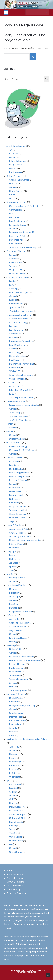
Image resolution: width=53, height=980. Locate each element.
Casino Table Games (19, 180)
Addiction (14, 461)
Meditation (15, 488)
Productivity (15, 724)
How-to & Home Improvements (25, 540)
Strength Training (18, 514)
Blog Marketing (17, 330)
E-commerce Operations (21, 341)
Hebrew (13, 559)
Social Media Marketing (21, 375)
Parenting (14, 608)
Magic (12, 758)
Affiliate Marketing (19, 318)
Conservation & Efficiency (22, 450)
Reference (11, 615)
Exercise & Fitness (18, 480)
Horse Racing (16, 191)
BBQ (12, 285)
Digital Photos (16, 698)
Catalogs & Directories (20, 623)
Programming (16, 262)
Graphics (14, 258)
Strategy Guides (17, 439)
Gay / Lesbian (16, 630)
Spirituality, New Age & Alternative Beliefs (27, 739)
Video (12, 735)
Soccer (13, 198)
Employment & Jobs (16, 401)
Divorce (13, 589)
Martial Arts (15, 810)
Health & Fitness (14, 457)
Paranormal (15, 765)
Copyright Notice (15, 878)
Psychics (13, 769)
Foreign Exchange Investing (22, 705)
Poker (12, 195)
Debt (12, 213)
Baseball (13, 788)
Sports (10, 780)
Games (10, 431)
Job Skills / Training (19, 420)
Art (11, 150)
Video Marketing (18, 379)
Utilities (13, 732)
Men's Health (16, 491)
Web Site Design (17, 274)
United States (16, 852)
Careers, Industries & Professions (25, 206)
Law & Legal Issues (18, 638)
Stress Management (19, 679)
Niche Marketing (18, 356)
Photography (16, 172)
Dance (12, 157)
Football (13, 183)
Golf (11, 799)
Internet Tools (16, 717)
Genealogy (14, 596)
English (13, 555)
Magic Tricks (16, 165)
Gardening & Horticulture (22, 536)
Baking (13, 281)
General (13, 187)
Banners (13, 326)
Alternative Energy (18, 446)
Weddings (14, 548)
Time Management (18, 690)
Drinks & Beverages (19, 292)
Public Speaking (17, 668)
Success (13, 683)
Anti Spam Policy (15, 874)
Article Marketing (18, 322)
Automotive (15, 619)
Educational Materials (20, 390)
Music (12, 168)
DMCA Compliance (16, 882)
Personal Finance (17, 240)
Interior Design (16, 544)
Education (11, 382)
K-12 (12, 394)
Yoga (12, 521)
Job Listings (15, 412)
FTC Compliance (14, 885)
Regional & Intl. (16, 304)
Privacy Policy (13, 889)
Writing (13, 641)
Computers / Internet (17, 251)
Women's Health (17, 518)
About (9, 870)
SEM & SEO (15, 371)
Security (13, 728)
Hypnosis (14, 754)
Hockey (13, 803)
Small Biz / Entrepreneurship (23, 247)
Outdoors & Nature (19, 818)
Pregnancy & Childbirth (20, 611)
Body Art (14, 153)
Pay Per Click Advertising (22, 364)
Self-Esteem (15, 675)
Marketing (14, 352)
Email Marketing (17, 345)
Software (14, 266)
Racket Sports (16, 822)
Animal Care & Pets (19, 529)
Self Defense (15, 671)
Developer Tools (17, 578)
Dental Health (16, 469)
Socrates (32, 972)
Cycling (13, 792)
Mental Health (16, 495)
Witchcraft (15, 777)
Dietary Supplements (19, 472)
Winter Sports (16, 840)
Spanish (13, 566)
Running (13, 825)
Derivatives (15, 217)
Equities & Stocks (18, 221)
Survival (13, 687)
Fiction (10, 424)
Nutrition (14, 499)
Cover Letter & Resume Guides (24, 405)
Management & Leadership (22, 232)
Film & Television (17, 161)
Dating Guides (16, 649)
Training (13, 833)
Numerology (15, 762)
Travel (9, 844)
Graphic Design (17, 713)
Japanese (14, 563)
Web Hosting (16, 270)
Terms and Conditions (17, 893)
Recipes (13, 300)
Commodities (16, 210)
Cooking (13, 288)
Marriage (14, 604)
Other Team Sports (18, 814)
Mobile (10, 574)
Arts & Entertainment (17, 146)
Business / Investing (16, 202)
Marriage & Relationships (21, 657)
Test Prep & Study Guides (21, 397)
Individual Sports (17, 807)
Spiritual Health (17, 510)
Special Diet (15, 307)
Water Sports (16, 837)
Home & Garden (14, 525)
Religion (13, 773)
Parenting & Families (16, 585)
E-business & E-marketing (19, 315)
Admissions (15, 386)
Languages (12, 551)
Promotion (14, 367)
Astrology (14, 747)
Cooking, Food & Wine (17, 277)
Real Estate (15, 244)
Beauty (13, 465)
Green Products (14, 442)
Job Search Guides (18, 416)
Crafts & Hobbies (18, 533)
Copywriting (15, 334)
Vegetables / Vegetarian (21, 311)
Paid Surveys (15, 360)
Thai (11, 570)
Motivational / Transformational (25, 660)
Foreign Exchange (18, 225)
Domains (13, 337)
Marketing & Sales (18, 236)
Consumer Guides (18, 626)
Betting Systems (14, 176)
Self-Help (11, 645)
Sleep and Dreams (18, 506)
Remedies (14, 502)
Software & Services (16, 694)
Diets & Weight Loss (19, 476)
